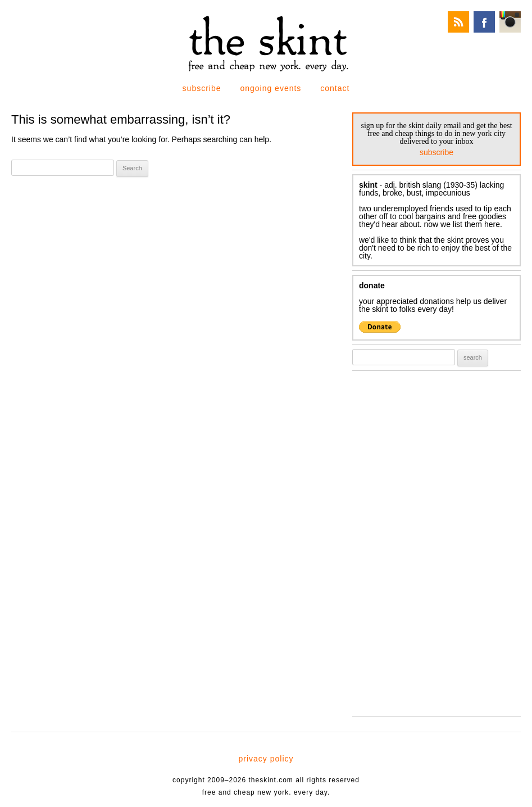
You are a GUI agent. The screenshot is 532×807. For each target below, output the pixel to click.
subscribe (202, 88)
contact (335, 88)
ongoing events (270, 88)
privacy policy (266, 759)
